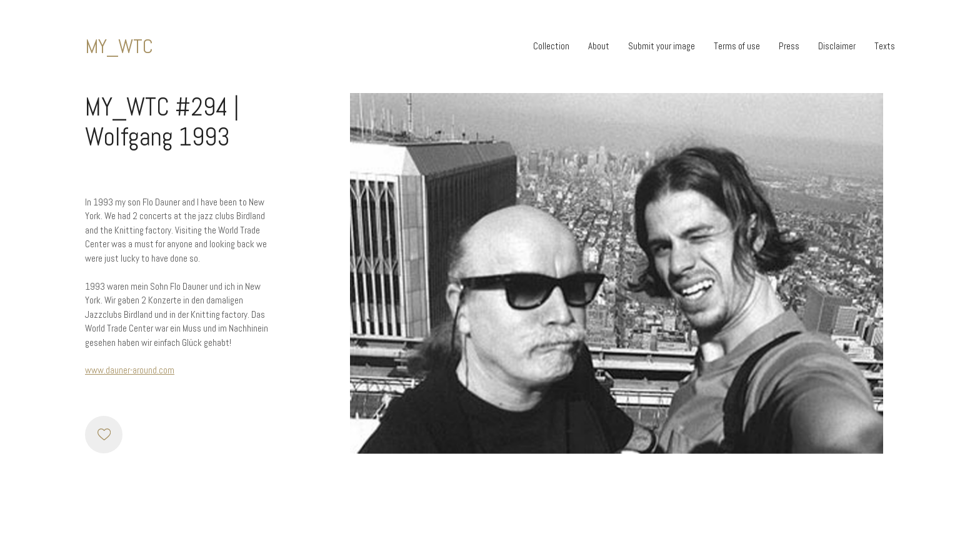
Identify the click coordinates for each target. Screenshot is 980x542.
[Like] (104, 435)
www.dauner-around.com (130, 370)
